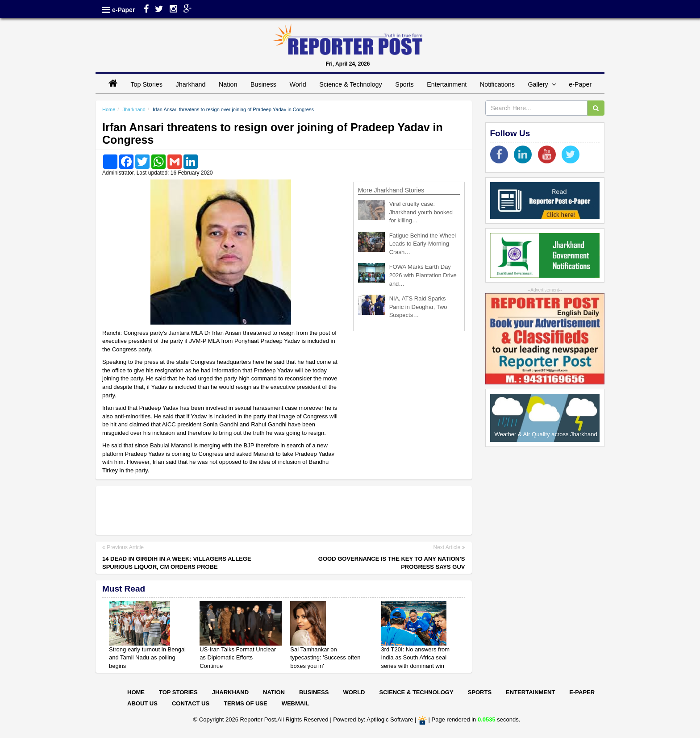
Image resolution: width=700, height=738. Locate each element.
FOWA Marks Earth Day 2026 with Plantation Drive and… (423, 275)
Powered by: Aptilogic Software (373, 719)
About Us (142, 703)
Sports (404, 84)
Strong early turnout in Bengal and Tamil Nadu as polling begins (147, 658)
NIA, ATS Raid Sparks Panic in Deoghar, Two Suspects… (418, 307)
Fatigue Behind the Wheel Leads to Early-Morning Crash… (423, 244)
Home (109, 109)
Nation (228, 84)
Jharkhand (191, 84)
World (298, 84)
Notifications (497, 84)
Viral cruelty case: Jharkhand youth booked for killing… (421, 212)
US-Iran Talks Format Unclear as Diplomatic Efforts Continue (238, 658)
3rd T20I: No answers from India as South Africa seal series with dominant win (415, 658)
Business (263, 84)
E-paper (582, 692)
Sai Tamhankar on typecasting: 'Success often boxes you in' (325, 658)
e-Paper (123, 10)
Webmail (296, 703)
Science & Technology (350, 84)
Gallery (542, 84)
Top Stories (146, 84)
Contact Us (191, 703)
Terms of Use (246, 703)
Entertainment (447, 84)
